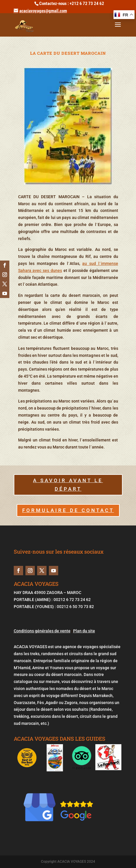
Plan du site (84, 631)
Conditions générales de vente (42, 631)
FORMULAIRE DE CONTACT (68, 510)
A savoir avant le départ (68, 485)
